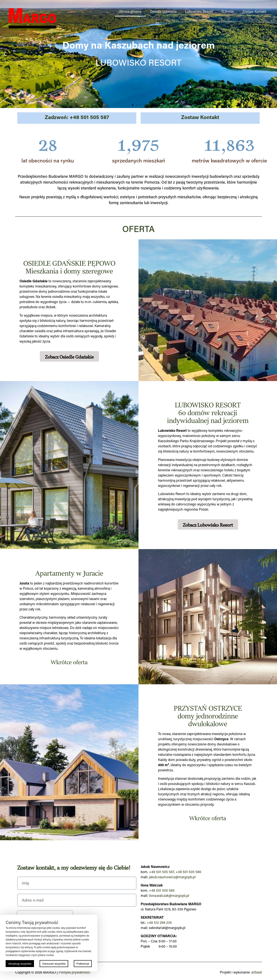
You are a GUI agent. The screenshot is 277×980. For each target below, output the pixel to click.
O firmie (228, 11)
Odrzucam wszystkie (54, 964)
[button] (5, 54)
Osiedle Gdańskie (163, 11)
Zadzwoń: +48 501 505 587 (77, 117)
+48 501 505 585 (162, 890)
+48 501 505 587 (161, 872)
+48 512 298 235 (159, 922)
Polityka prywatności (74, 972)
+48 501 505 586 (188, 872)
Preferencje (83, 964)
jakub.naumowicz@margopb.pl (172, 877)
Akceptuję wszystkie (20, 964)
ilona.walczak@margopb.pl (169, 895)
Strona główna (130, 11)
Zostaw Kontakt (254, 11)
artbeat (257, 972)
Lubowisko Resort (199, 11)
